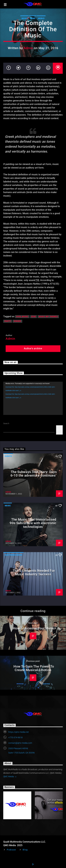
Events (8, 456)
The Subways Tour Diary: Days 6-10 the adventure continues (34, 474)
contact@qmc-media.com (20, 743)
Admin (28, 48)
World (41, 18)
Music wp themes (48, 317)
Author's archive (33, 348)
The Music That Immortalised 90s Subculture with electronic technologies (33, 523)
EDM (34, 317)
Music (24, 18)
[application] (33, 398)
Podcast (11, 850)
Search (6, 423)
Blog (25, 850)
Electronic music (13, 555)
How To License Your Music (34, 628)
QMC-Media (10, 777)
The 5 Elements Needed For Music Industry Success (34, 572)
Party (8, 321)
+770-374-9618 (15, 737)
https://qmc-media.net (19, 732)
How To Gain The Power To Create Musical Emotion (34, 668)
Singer (17, 321)
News (33, 18)
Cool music (22, 317)
